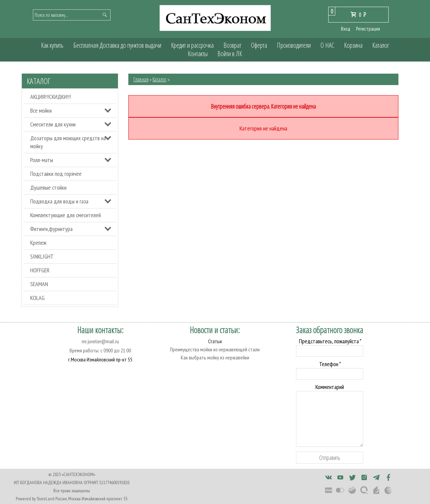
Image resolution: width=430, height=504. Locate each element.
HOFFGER (40, 270)
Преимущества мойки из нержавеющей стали (215, 349)
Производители (294, 45)
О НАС (327, 45)
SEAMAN (39, 284)
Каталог (381, 45)
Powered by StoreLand (35, 499)
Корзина (353, 45)
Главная (141, 79)
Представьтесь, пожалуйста (330, 341)
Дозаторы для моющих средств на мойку (68, 142)
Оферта (259, 45)
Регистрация (368, 29)
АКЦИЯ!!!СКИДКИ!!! (51, 97)
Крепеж (38, 243)
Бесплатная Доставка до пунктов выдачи (117, 45)
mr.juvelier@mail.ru (100, 341)
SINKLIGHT (42, 256)
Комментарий (330, 387)
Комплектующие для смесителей (66, 215)
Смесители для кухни (53, 124)
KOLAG (37, 298)
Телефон (330, 364)
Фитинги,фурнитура (51, 229)
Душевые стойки (48, 187)
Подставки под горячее (56, 174)
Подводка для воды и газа (59, 201)
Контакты (198, 54)
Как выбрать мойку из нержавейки (215, 357)
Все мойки (41, 110)
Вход (346, 29)
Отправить (330, 458)
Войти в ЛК (230, 54)
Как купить (52, 45)
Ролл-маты (42, 160)
